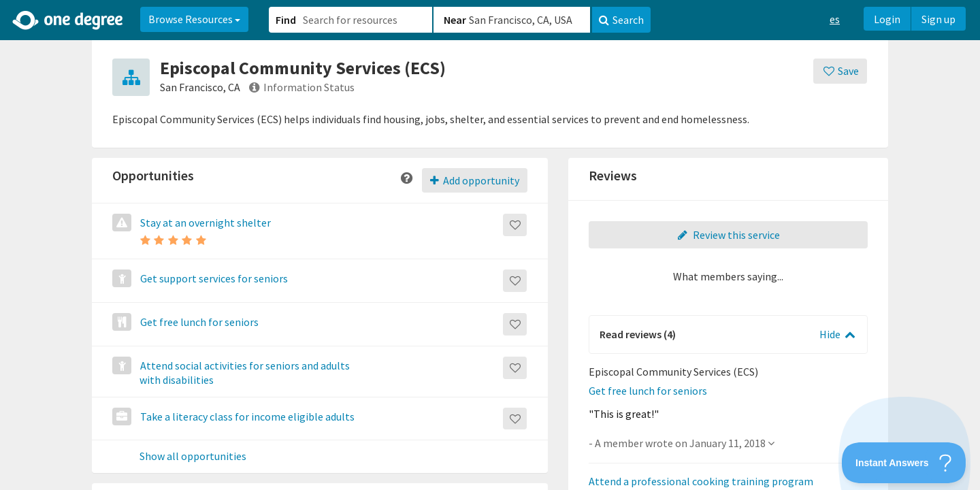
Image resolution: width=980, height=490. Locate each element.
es (835, 19)
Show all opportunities (193, 457)
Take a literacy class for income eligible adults (246, 416)
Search (621, 20)
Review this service (728, 235)
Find (286, 20)
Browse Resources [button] (194, 19)
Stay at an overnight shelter (205, 223)
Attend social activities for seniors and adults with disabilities (244, 373)
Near (455, 20)
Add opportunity (475, 180)
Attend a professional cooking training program (701, 481)
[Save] (840, 71)
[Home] (68, 20)
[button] (490, 245)
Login (887, 19)
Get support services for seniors (213, 278)
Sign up (938, 19)
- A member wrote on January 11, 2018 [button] (682, 443)
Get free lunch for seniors (198, 322)
